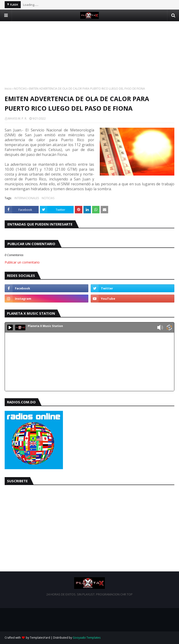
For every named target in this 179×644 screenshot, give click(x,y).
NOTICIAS (20, 89)
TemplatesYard (40, 638)
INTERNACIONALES (27, 198)
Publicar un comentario (22, 262)
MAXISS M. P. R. (17, 118)
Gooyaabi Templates (87, 638)
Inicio (8, 89)
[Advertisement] (89, 54)
